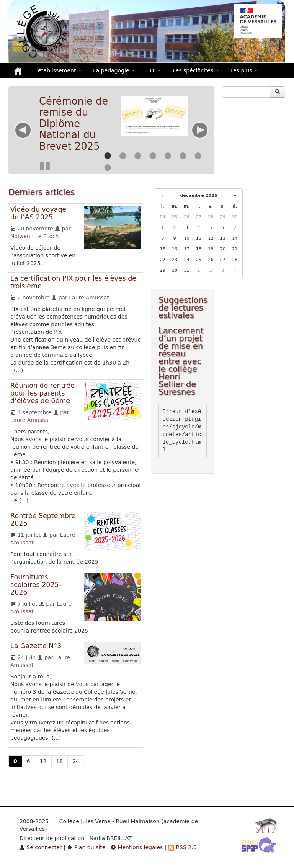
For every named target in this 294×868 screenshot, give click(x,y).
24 (76, 761)
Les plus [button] (244, 70)
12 (43, 761)
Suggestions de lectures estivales (183, 308)
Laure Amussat (89, 298)
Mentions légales (137, 847)
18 (60, 761)
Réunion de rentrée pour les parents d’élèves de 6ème (42, 393)
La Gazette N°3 (36, 646)
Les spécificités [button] (196, 70)
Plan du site (86, 847)
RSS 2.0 (182, 847)
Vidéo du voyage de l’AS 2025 (38, 213)
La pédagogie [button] (114, 70)
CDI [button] (154, 70)
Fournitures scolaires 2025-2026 (36, 585)
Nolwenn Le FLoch (35, 236)
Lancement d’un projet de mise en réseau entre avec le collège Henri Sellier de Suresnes (181, 361)
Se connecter (41, 847)
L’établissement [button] (57, 70)
